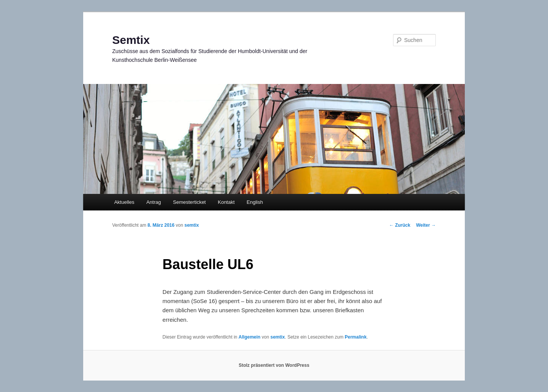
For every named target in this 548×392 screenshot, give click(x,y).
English (255, 202)
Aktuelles (124, 202)
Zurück (400, 225)
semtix (192, 225)
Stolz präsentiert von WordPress (274, 365)
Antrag (153, 202)
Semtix (131, 40)
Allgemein (249, 337)
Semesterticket (189, 202)
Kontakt (226, 202)
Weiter (426, 225)
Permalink (355, 337)
